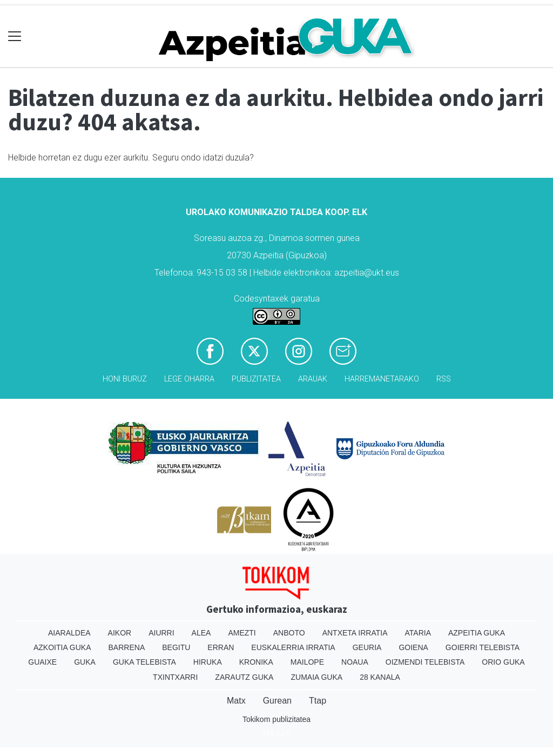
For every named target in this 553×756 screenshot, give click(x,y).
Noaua (355, 662)
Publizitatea (256, 379)
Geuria (367, 647)
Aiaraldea (69, 633)
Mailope (307, 662)
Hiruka (208, 662)
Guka (85, 662)
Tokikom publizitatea (276, 719)
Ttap (318, 701)
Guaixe (42, 662)
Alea (201, 633)
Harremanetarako (382, 379)
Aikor (120, 633)
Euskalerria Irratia (293, 647)
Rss (444, 379)
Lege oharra (189, 379)
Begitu (176, 647)
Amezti (242, 633)
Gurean (277, 701)
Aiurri (161, 633)
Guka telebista (144, 662)
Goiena (413, 647)
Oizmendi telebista (425, 662)
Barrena (127, 647)
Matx (236, 701)
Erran (221, 647)
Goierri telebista (483, 647)
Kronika (256, 662)
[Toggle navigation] (15, 36)
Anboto (289, 633)
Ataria (418, 633)
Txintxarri (175, 677)
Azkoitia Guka (62, 647)
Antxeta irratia (355, 633)
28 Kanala (380, 677)
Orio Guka (503, 662)
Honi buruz (125, 379)
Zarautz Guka (244, 677)
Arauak (313, 379)
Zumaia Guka (316, 677)
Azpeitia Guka (477, 633)
